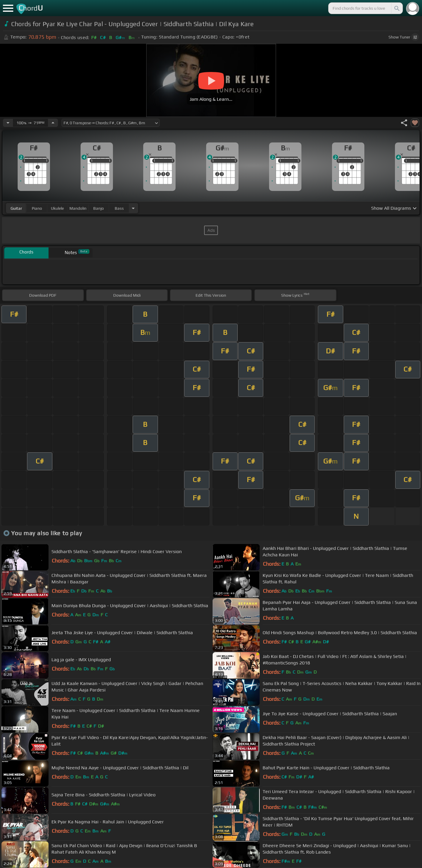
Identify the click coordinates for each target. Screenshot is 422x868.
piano (37, 208)
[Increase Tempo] (53, 123)
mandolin (78, 208)
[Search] (396, 8)
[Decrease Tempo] (8, 123)
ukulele (57, 208)
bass (119, 208)
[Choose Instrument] (133, 208)
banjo (99, 208)
